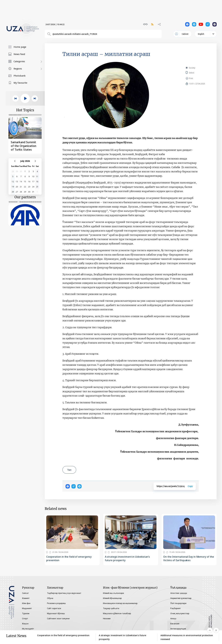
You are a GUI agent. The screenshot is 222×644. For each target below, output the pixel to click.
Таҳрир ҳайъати (111, 608)
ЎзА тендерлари (178, 603)
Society (192, 68)
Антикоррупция (178, 629)
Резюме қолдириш (56, 603)
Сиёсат (25, 593)
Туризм (26, 613)
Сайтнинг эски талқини (58, 618)
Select (195, 73)
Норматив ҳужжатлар (181, 598)
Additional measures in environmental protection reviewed (187, 637)
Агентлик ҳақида (179, 593)
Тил (69, 470)
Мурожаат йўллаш (56, 613)
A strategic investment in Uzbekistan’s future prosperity (127, 558)
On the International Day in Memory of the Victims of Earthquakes (189, 558)
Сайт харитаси (54, 608)
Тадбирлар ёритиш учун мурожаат (64, 593)
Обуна (50, 598)
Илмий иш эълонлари (113, 593)
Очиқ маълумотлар (180, 613)
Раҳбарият (176, 608)
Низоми (107, 618)
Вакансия (175, 624)
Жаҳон (25, 624)
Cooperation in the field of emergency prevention (69, 558)
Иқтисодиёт (28, 629)
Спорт (25, 618)
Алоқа (173, 618)
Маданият (27, 608)
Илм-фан (26, 603)
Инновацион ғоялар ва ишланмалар (120, 603)
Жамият (26, 598)
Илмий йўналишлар (112, 598)
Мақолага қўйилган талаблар (117, 613)
